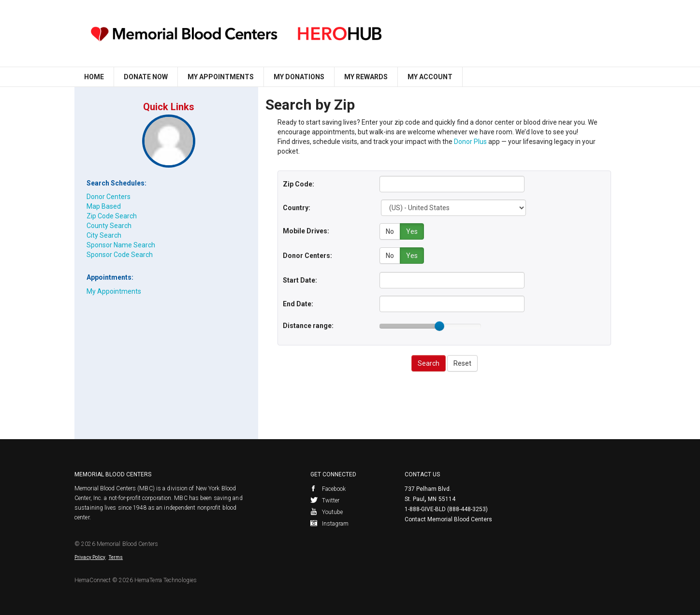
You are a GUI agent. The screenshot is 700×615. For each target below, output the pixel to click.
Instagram (330, 522)
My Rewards (366, 77)
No (390, 231)
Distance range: (308, 324)
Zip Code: (299, 184)
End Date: (298, 302)
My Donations (299, 77)
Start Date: (300, 279)
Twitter (325, 499)
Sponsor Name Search (121, 245)
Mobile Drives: (306, 231)
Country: (297, 208)
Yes (412, 231)
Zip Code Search (112, 216)
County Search (109, 226)
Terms (116, 556)
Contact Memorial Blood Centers (448, 518)
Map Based (104, 206)
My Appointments (221, 77)
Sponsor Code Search (120, 255)
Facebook (328, 487)
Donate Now (146, 77)
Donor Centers (109, 197)
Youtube (327, 511)
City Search (104, 235)
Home (94, 77)
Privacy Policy (90, 556)
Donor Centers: (307, 255)
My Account (430, 77)
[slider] (439, 325)
